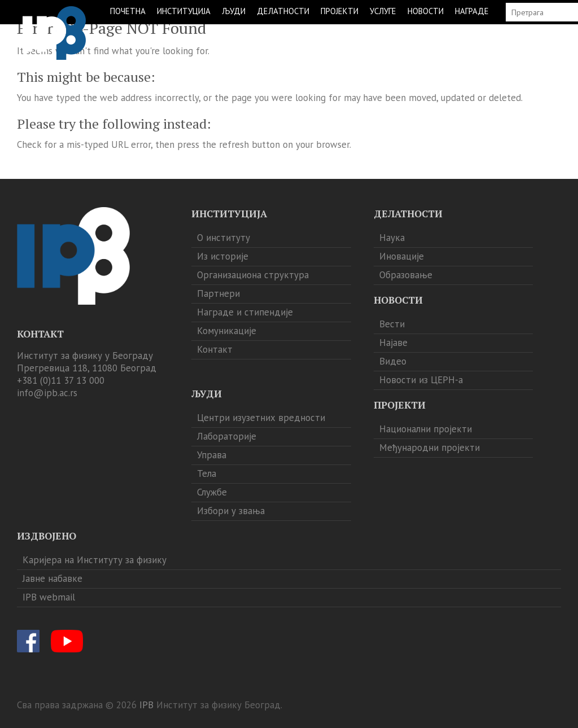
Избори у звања (231, 511)
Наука (392, 238)
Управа (212, 455)
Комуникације (227, 331)
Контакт (215, 349)
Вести (392, 324)
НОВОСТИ (426, 11)
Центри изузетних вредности (261, 418)
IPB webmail (49, 597)
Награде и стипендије (245, 312)
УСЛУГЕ (383, 11)
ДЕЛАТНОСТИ (283, 11)
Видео (393, 361)
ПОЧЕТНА (128, 11)
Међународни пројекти (430, 448)
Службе (212, 492)
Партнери (218, 293)
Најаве (393, 343)
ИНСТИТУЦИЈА (184, 11)
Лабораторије (227, 436)
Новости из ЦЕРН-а (421, 380)
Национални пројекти (426, 429)
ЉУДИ (234, 11)
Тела (207, 473)
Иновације (402, 256)
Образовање (406, 275)
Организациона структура (253, 275)
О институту (224, 238)
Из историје (223, 256)
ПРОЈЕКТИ (340, 11)
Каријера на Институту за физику (95, 560)
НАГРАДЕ (472, 11)
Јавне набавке (52, 578)
